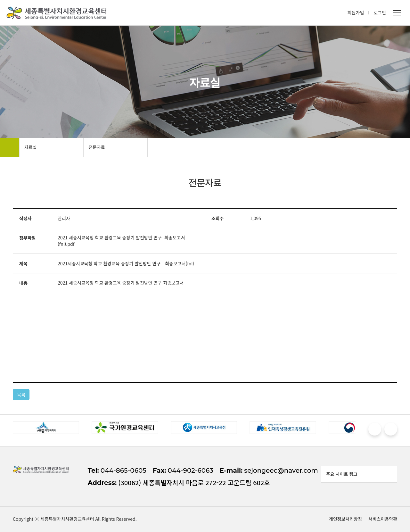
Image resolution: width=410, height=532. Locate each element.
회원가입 (356, 13)
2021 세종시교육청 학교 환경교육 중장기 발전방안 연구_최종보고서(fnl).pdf (121, 241)
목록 (21, 395)
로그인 (380, 13)
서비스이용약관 (383, 519)
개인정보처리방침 (345, 519)
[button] (375, 429)
